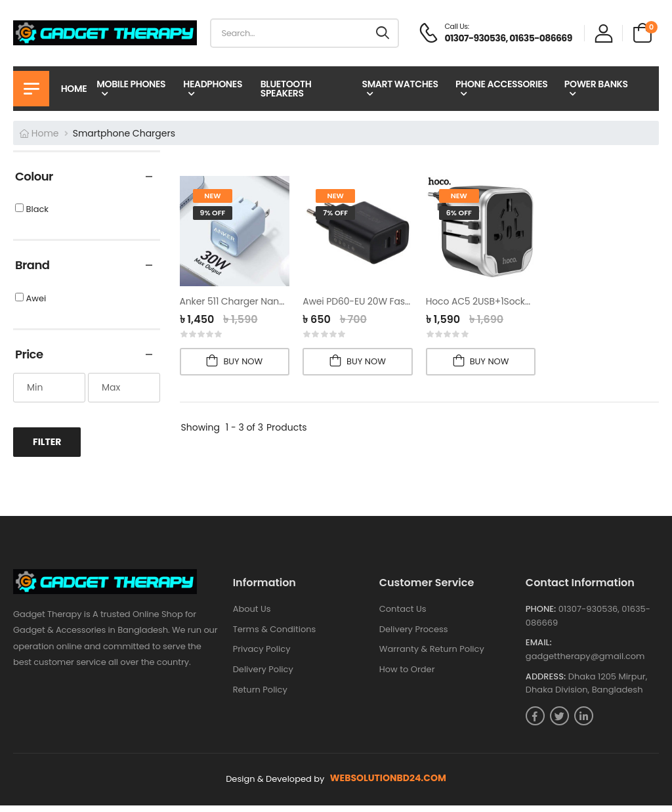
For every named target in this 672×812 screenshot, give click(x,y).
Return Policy (260, 695)
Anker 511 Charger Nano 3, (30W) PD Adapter (279, 301)
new (212, 196)
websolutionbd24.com (388, 785)
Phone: (541, 616)
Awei (36, 305)
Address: (546, 683)
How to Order (407, 676)
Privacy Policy (262, 655)
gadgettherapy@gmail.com (585, 663)
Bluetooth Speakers (286, 89)
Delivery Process (414, 636)
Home (74, 89)
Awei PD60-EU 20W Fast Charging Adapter (397, 301)
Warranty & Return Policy (432, 655)
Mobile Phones (131, 84)
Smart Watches (400, 84)
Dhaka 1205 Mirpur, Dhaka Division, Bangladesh (586, 689)
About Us (252, 615)
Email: (539, 649)
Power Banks (596, 84)
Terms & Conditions (275, 636)
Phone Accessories (502, 84)
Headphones (213, 84)
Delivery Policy (263, 676)
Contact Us (403, 615)
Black (37, 216)
